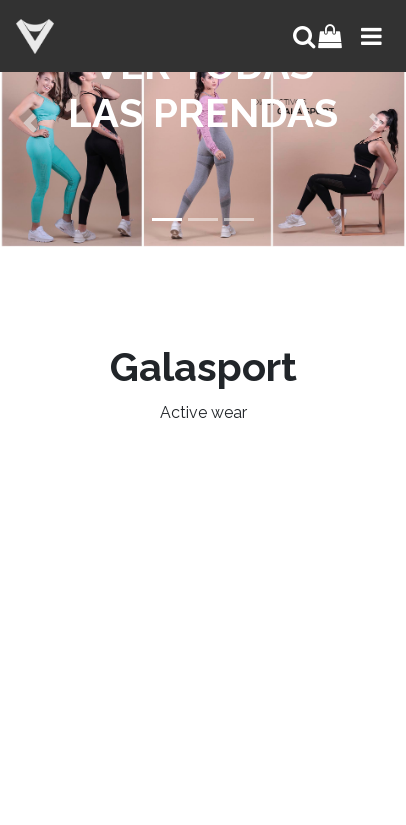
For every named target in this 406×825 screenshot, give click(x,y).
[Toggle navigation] (369, 36)
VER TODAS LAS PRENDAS (203, 88)
